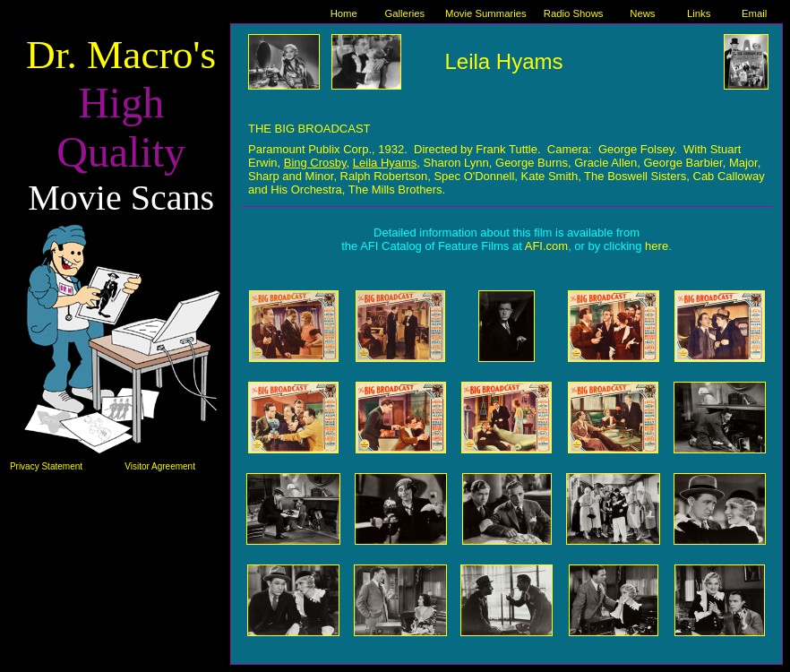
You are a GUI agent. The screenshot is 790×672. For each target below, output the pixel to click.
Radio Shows (574, 13)
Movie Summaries (486, 13)
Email (754, 13)
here (657, 246)
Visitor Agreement (160, 466)
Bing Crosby (315, 163)
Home (344, 13)
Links (699, 13)
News (642, 13)
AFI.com (546, 246)
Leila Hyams (503, 61)
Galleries (404, 13)
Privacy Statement (46, 466)
